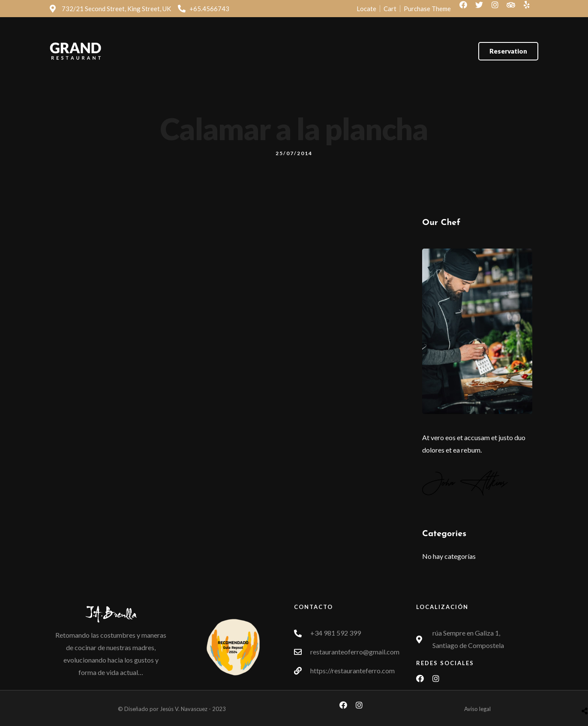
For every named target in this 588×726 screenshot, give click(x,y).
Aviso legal (477, 709)
